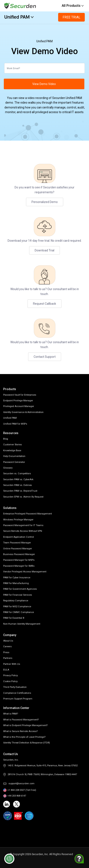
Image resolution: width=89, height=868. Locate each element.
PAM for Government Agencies (20, 589)
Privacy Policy (10, 675)
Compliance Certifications (17, 693)
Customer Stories (12, 445)
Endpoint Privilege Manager (18, 401)
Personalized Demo (45, 202)
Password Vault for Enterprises (20, 395)
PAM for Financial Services (18, 595)
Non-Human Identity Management (22, 624)
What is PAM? (11, 714)
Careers (7, 647)
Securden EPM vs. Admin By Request (23, 497)
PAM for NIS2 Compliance (17, 607)
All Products (73, 6)
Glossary (8, 468)
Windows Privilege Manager (18, 520)
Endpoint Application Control (18, 537)
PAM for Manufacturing (16, 583)
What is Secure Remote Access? (20, 731)
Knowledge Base (12, 450)
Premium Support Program (18, 699)
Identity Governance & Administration (23, 412)
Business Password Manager (19, 554)
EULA (6, 670)
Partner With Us (12, 664)
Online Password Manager (18, 549)
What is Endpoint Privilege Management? (25, 725)
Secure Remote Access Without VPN (23, 531)
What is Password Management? (21, 720)
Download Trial (44, 250)
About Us (8, 641)
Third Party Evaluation (15, 687)
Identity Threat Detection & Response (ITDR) (27, 743)
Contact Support (45, 357)
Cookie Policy (10, 681)
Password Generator (14, 462)
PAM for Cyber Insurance (17, 578)
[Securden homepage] (21, 5)
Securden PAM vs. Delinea (17, 485)
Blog (6, 439)
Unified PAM (19, 17)
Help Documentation (14, 456)
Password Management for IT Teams (23, 525)
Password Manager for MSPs (19, 560)
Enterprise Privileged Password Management (27, 514)
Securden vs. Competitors (17, 474)
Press (6, 652)
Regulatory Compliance (16, 601)
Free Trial (71, 17)
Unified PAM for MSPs (15, 424)
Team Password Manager (17, 543)
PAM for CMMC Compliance (18, 612)
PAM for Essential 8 (14, 618)
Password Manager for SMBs (19, 566)
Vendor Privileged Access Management (25, 572)
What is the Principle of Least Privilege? (24, 737)
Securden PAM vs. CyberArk (18, 479)
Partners (8, 658)
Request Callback (44, 304)
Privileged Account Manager (19, 406)
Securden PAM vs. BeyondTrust (20, 491)
